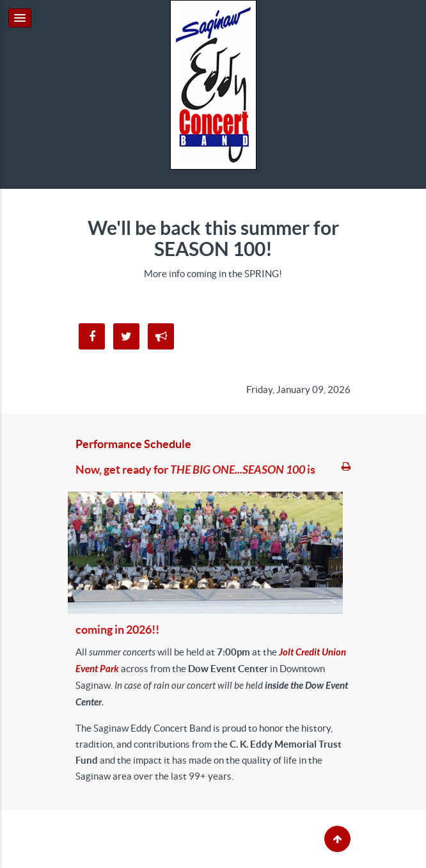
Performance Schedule (133, 444)
